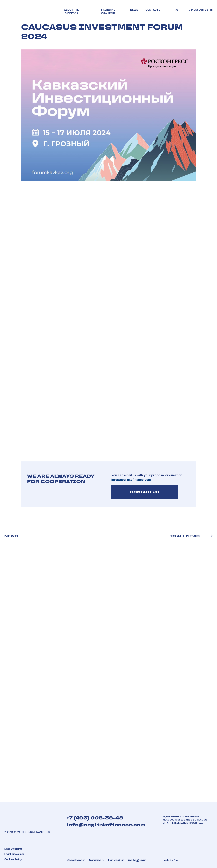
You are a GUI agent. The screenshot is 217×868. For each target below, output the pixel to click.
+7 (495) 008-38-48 (200, 10)
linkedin (116, 860)
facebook (76, 860)
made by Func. (171, 860)
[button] (14, 854)
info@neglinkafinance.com (106, 825)
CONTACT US (145, 492)
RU (176, 10)
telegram (137, 860)
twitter (96, 860)
